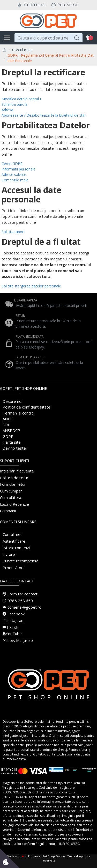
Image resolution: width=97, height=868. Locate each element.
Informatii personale (18, 169)
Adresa (7, 110)
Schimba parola (14, 104)
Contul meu (22, 50)
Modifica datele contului (22, 99)
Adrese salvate (14, 175)
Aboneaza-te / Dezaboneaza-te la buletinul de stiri (43, 115)
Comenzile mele (15, 180)
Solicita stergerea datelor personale (31, 286)
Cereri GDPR (12, 164)
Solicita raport (13, 232)
